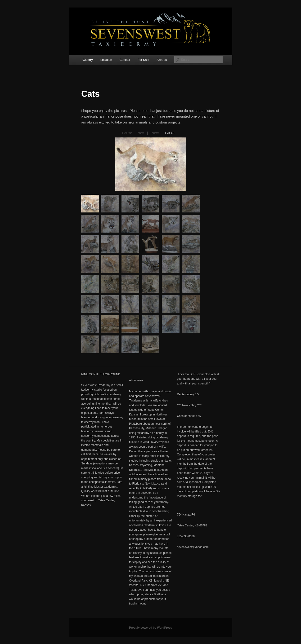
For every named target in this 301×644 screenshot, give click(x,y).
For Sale (143, 60)
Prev (140, 133)
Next (155, 133)
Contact (125, 60)
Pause (127, 133)
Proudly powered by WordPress (150, 628)
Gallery (88, 60)
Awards (162, 60)
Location (106, 60)
